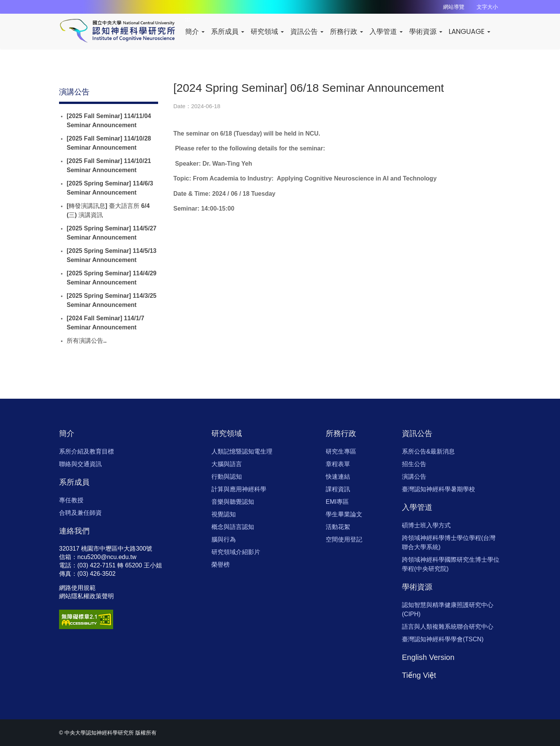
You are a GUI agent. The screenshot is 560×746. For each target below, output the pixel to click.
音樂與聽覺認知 (233, 502)
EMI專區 (337, 502)
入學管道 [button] (386, 31)
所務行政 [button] (346, 31)
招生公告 (414, 464)
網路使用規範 (77, 588)
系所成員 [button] (228, 31)
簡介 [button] (195, 31)
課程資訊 (338, 489)
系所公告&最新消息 (428, 451)
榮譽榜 (221, 565)
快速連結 (338, 477)
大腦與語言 (227, 464)
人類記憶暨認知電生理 (242, 451)
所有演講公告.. (87, 341)
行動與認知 (227, 477)
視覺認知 (224, 514)
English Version (428, 657)
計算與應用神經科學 (239, 489)
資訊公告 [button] (307, 31)
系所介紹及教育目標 (86, 451)
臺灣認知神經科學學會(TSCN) (443, 639)
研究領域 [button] (267, 31)
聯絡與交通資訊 (80, 464)
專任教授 (71, 500)
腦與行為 (224, 539)
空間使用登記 (344, 539)
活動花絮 (338, 527)
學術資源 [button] (426, 31)
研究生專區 (341, 451)
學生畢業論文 (344, 514)
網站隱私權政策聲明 (86, 596)
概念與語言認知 (233, 527)
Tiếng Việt (419, 675)
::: (93, 92)
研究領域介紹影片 (236, 552)
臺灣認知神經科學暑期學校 (438, 489)
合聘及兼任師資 (80, 513)
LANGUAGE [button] (470, 31)
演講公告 (414, 477)
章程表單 (338, 464)
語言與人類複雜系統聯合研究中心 (448, 627)
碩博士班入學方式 (426, 525)
